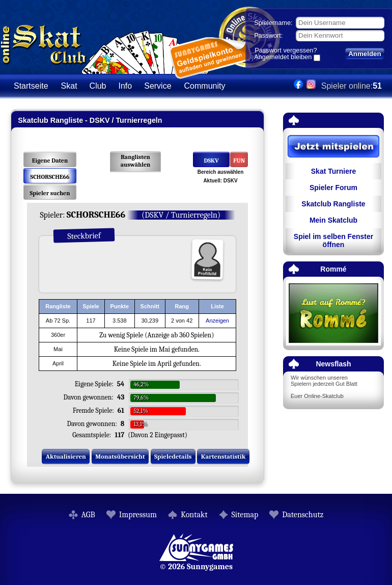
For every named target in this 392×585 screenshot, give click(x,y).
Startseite (31, 86)
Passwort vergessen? (286, 50)
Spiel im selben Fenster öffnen (333, 241)
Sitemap (245, 515)
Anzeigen (217, 321)
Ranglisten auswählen (136, 161)
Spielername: (273, 23)
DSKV (211, 161)
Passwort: (268, 35)
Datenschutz (303, 515)
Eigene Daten (50, 161)
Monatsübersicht (120, 456)
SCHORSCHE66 (50, 177)
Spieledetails (173, 456)
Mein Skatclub (333, 220)
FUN (239, 161)
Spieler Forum (333, 188)
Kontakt (194, 515)
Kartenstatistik (223, 456)
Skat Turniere (333, 171)
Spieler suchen (50, 193)
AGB (88, 515)
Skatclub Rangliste (333, 204)
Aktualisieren (66, 456)
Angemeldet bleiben (283, 58)
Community (205, 86)
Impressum (138, 515)
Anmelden (365, 54)
